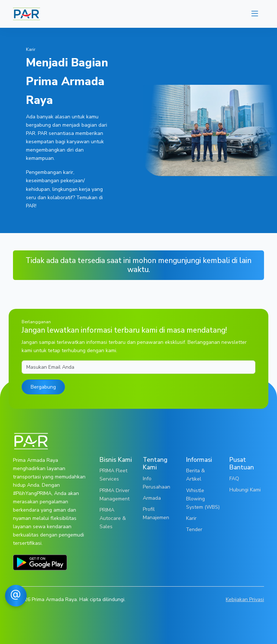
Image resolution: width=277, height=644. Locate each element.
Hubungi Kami (245, 490)
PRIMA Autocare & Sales (113, 518)
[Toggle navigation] (255, 14)
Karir (191, 518)
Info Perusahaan (157, 483)
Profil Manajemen (156, 513)
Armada (152, 498)
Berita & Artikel (195, 475)
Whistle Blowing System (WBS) (203, 499)
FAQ (234, 478)
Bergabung (43, 387)
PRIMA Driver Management (115, 494)
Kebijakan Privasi (245, 599)
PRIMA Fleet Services (113, 475)
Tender (194, 529)
